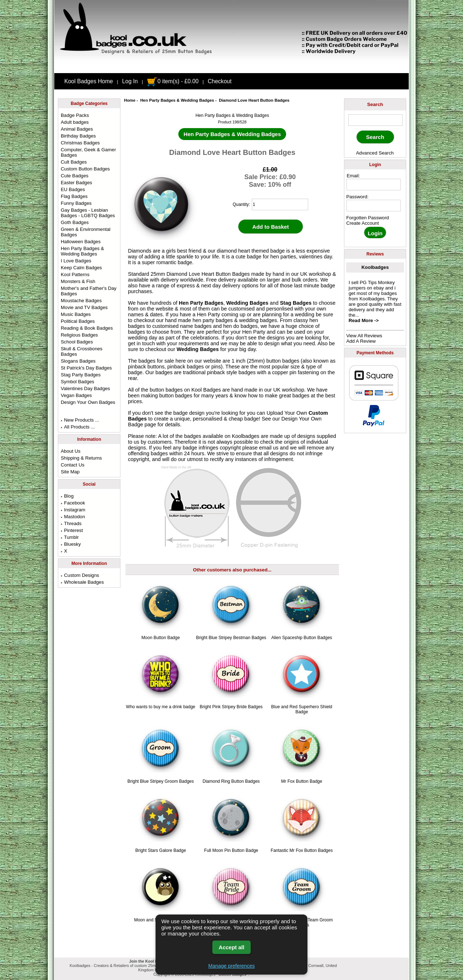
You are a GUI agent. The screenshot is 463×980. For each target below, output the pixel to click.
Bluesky (71, 544)
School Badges (77, 342)
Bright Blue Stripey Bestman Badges (231, 638)
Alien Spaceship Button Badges (302, 638)
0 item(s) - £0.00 (173, 81)
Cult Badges (74, 162)
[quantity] (280, 204)
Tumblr (70, 537)
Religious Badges (79, 335)
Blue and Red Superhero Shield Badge (302, 709)
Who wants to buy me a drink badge (160, 707)
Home (130, 100)
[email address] (374, 185)
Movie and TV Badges (84, 307)
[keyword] (375, 120)
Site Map (70, 472)
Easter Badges (77, 183)
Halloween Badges (81, 242)
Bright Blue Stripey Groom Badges (160, 781)
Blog (67, 496)
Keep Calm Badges (81, 268)
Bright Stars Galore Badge (161, 850)
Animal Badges (77, 129)
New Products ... (80, 420)
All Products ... (78, 427)
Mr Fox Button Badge (301, 781)
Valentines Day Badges (85, 388)
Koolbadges (375, 267)
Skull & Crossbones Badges (82, 351)
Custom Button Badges (85, 169)
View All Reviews (364, 336)
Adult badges (75, 122)
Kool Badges (206, 390)
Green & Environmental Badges (86, 232)
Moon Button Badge (161, 638)
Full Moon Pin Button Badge (231, 850)
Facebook (73, 503)
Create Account (362, 223)
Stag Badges (296, 303)
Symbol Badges (77, 382)
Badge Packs (75, 115)
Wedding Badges (247, 303)
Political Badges (78, 321)
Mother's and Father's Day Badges (89, 291)
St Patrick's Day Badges (86, 368)
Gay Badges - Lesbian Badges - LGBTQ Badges (88, 213)
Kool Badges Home (89, 81)
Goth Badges (75, 222)
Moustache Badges (81, 301)
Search (375, 104)
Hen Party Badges (201, 303)
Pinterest (72, 530)
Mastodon (73, 517)
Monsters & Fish (78, 281)
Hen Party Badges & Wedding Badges (177, 100)
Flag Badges (74, 196)
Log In (130, 81)
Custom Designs (80, 575)
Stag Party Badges (81, 375)
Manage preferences (231, 966)
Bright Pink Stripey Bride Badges (231, 707)
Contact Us (73, 465)
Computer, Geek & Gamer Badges (88, 152)
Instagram (73, 510)
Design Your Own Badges (88, 402)
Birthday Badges (78, 136)
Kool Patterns (75, 274)
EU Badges (73, 189)
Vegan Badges (76, 395)
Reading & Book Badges (87, 328)
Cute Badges (75, 176)
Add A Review (361, 341)
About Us (71, 451)
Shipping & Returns (81, 458)
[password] (374, 206)
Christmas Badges (80, 143)
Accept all (232, 947)
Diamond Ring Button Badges (231, 781)
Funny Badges (76, 203)
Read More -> (364, 320)
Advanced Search (375, 153)
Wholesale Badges (82, 582)
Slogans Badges (78, 361)
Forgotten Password (368, 218)
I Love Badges (76, 261)
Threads (71, 523)
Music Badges (76, 314)
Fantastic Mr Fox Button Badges (301, 850)
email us (269, 448)
